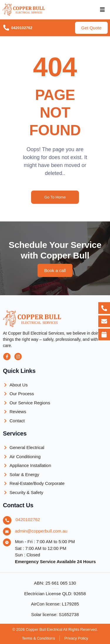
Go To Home (55, 197)
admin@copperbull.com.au (41, 531)
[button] (103, 10)
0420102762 (28, 519)
